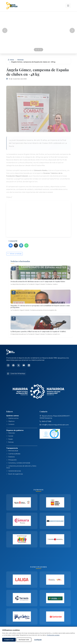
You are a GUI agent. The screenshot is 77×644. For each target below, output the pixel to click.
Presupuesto (11, 460)
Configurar (38, 640)
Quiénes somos (12, 418)
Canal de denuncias (14, 471)
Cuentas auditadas (13, 454)
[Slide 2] (41, 50)
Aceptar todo (9, 640)
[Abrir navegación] (68, 6)
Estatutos (10, 457)
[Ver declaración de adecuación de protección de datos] (50, 434)
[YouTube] (24, 365)
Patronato (11, 433)
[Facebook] (13, 365)
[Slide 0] (36, 50)
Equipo (10, 439)
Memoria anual (12, 451)
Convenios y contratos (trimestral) (18, 463)
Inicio (11, 60)
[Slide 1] (38, 50)
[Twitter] (19, 365)
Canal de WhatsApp (16, 374)
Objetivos (10, 421)
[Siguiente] (72, 30)
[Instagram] (8, 365)
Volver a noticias (14, 260)
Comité (10, 436)
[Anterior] (5, 30)
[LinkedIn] (29, 365)
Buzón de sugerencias (15, 474)
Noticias (20, 60)
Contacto (10, 424)
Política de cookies (53, 635)
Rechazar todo (24, 640)
